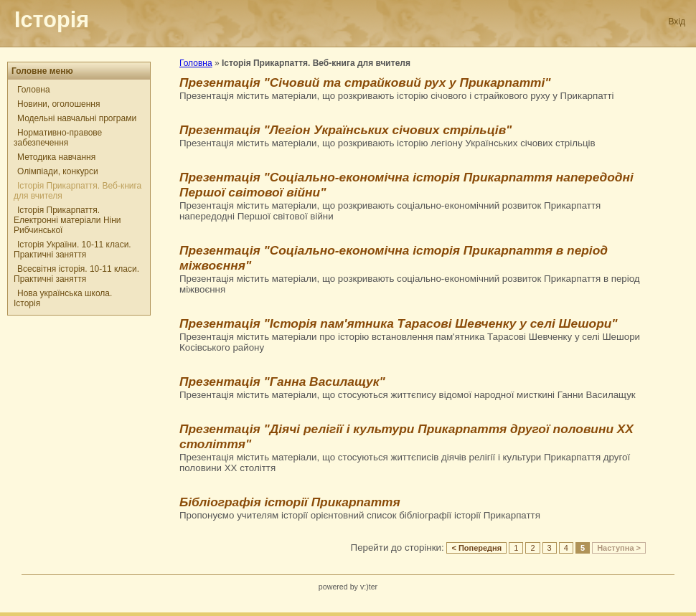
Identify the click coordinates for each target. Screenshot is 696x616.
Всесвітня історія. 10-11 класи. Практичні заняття (76, 274)
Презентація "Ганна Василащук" (282, 382)
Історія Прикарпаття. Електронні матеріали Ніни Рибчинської (67, 220)
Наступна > (619, 548)
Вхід (677, 22)
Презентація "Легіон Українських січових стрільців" (345, 130)
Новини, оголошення (58, 104)
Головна (34, 90)
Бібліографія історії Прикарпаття (290, 502)
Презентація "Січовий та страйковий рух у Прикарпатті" (365, 82)
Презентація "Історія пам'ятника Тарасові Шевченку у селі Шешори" (399, 323)
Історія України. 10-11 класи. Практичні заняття (72, 250)
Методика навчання (56, 157)
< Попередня (476, 548)
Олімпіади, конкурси (58, 171)
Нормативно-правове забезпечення (58, 138)
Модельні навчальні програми (77, 118)
